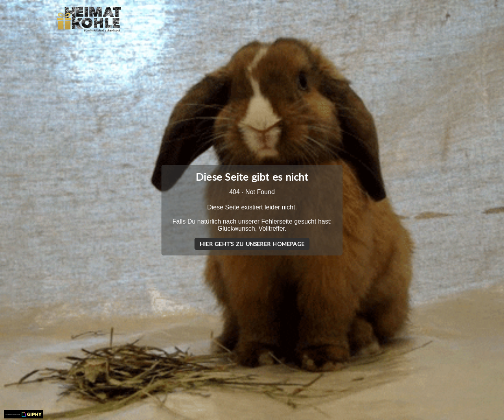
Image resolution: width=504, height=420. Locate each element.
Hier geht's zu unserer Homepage (252, 244)
